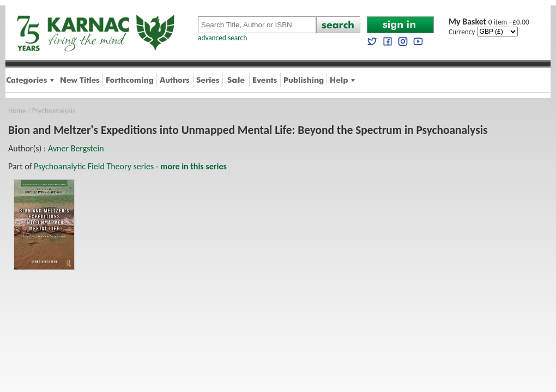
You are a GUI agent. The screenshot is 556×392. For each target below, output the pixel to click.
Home (17, 111)
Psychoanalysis (54, 111)
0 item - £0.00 (489, 22)
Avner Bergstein (76, 148)
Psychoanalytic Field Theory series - (130, 166)
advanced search (222, 38)
